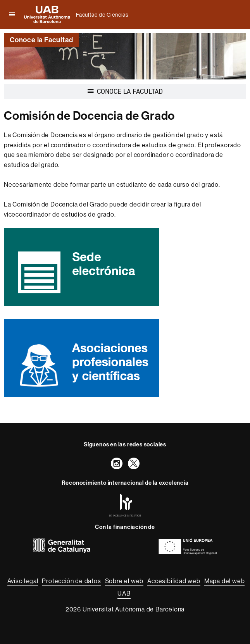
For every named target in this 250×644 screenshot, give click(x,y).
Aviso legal (23, 581)
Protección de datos (71, 581)
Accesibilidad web (174, 581)
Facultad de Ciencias (102, 15)
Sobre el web (124, 581)
